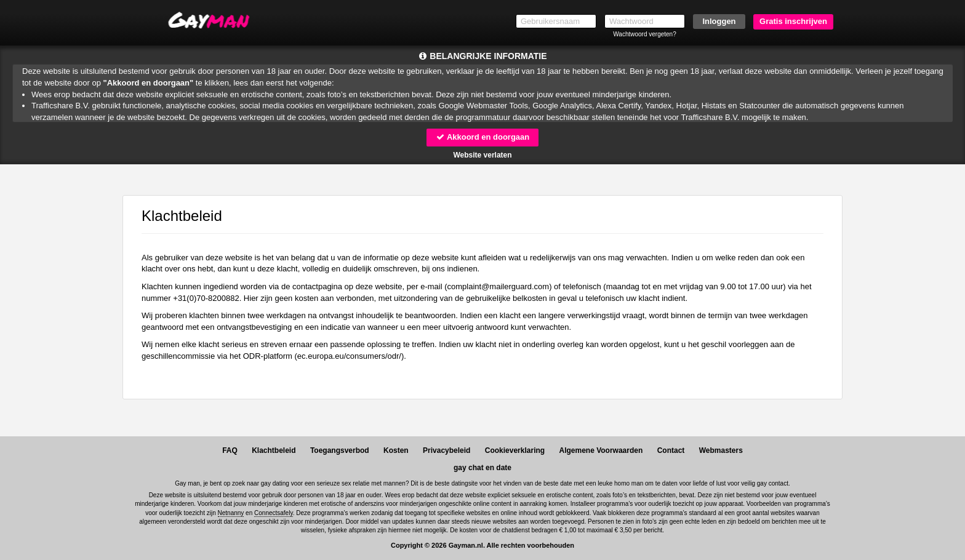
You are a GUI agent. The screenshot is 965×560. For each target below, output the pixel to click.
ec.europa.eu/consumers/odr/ (349, 356)
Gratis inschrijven (793, 21)
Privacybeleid (446, 450)
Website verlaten (482, 155)
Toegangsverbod (340, 450)
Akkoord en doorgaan (482, 137)
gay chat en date (482, 468)
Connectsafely (274, 513)
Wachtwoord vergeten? (644, 34)
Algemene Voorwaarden (601, 450)
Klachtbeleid (274, 450)
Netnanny (231, 513)
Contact (671, 450)
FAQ (230, 450)
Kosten (396, 450)
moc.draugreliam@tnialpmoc (499, 286)
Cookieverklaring (515, 450)
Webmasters (721, 450)
